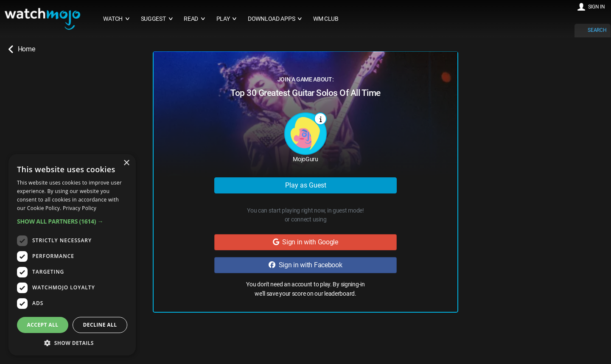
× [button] (126, 163)
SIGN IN (597, 7)
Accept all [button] (43, 325)
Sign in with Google (305, 242)
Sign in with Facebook (305, 265)
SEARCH (597, 30)
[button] (72, 221)
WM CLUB (326, 19)
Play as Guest (306, 185)
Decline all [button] (100, 325)
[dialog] (72, 255)
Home (22, 49)
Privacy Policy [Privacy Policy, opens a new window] (80, 208)
